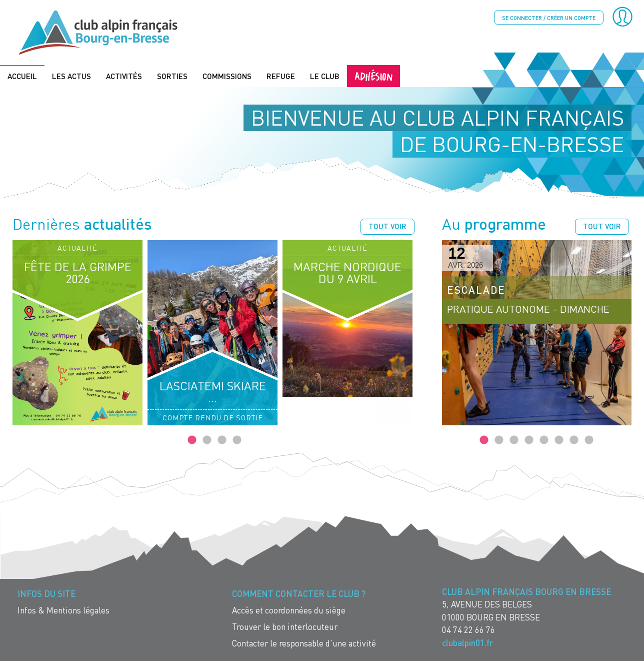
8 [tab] (589, 440)
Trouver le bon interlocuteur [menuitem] (285, 626)
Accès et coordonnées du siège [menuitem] (289, 610)
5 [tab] (544, 440)
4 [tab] (237, 440)
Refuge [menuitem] (281, 76)
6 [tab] (559, 440)
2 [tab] (207, 440)
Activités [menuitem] (124, 76)
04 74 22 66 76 (468, 629)
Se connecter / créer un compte (549, 18)
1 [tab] (192, 440)
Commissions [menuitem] (227, 76)
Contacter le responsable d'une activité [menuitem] (304, 643)
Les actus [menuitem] (71, 76)
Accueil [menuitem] (22, 76)
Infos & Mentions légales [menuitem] (63, 610)
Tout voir (387, 226)
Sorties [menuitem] (172, 76)
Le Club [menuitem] (325, 76)
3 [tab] (222, 440)
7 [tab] (574, 440)
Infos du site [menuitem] (46, 593)
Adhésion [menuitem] (373, 75)
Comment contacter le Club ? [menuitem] (299, 593)
